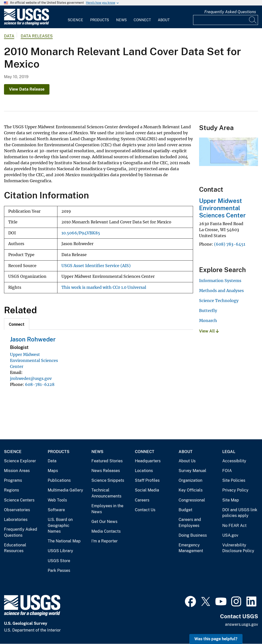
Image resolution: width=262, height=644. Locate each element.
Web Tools (57, 500)
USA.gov (230, 535)
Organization (190, 480)
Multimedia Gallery (65, 490)
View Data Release (27, 89)
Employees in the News (107, 509)
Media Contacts (106, 531)
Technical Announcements (106, 493)
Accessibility (234, 461)
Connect (142, 20)
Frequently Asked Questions (230, 12)
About (164, 20)
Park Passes (59, 570)
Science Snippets (108, 480)
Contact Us (145, 510)
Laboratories (16, 520)
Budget (185, 510)
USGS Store (59, 561)
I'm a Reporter (105, 541)
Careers (142, 500)
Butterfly (208, 311)
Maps (53, 471)
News (121, 20)
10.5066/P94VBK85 (81, 233)
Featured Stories (107, 461)
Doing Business (193, 535)
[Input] (226, 20)
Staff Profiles (147, 480)
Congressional (192, 500)
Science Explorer (20, 461)
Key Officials (191, 490)
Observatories (17, 510)
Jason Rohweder (33, 339)
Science (75, 20)
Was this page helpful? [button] (216, 639)
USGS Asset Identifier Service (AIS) (96, 266)
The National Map (64, 541)
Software (56, 510)
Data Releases (37, 36)
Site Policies (234, 480)
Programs (13, 480)
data (9, 36)
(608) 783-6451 (230, 244)
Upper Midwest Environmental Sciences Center (34, 360)
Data (52, 461)
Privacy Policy (235, 490)
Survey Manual (192, 471)
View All (209, 331)
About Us (187, 461)
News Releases (106, 471)
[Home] (26, 24)
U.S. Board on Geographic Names (60, 525)
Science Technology (219, 301)
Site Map (231, 500)
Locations (144, 471)
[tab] (17, 324)
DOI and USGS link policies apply (240, 513)
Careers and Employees (190, 523)
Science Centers (19, 500)
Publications (59, 480)
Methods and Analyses (221, 291)
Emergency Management (191, 548)
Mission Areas (17, 471)
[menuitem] (75, 17)
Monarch (208, 321)
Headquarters (148, 461)
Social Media (147, 490)
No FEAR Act (234, 526)
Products (100, 20)
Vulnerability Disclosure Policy (238, 548)
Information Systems (220, 281)
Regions (11, 490)
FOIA (227, 471)
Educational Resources (15, 548)
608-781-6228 (40, 384)
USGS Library (60, 551)
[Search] (253, 20)
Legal (229, 452)
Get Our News (104, 522)
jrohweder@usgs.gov (31, 378)
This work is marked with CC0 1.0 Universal (104, 287)
